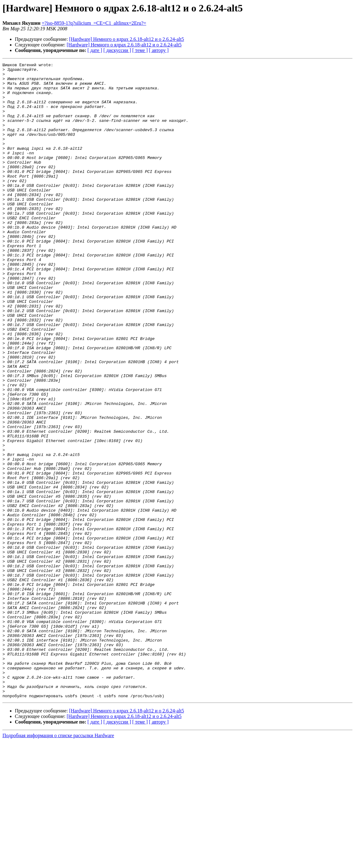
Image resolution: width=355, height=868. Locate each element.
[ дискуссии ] (117, 50)
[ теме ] (140, 50)
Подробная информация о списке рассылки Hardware (58, 863)
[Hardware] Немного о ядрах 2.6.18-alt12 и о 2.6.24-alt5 (126, 39)
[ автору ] (159, 50)
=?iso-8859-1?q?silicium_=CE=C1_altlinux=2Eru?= (94, 23)
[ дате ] (95, 50)
